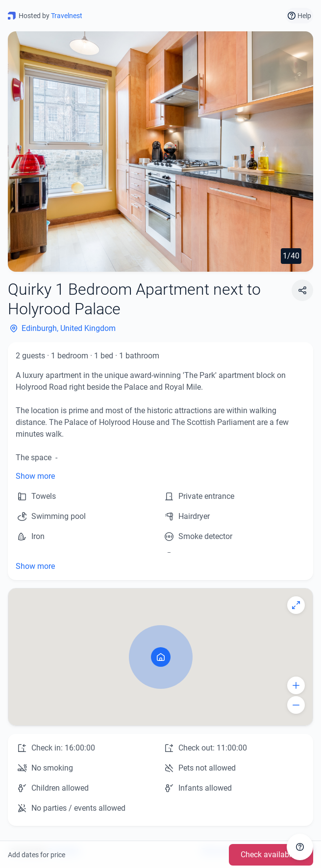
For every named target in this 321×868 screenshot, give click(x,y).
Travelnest (67, 16)
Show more (35, 476)
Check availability (271, 855)
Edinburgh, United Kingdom (62, 328)
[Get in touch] (300, 847)
